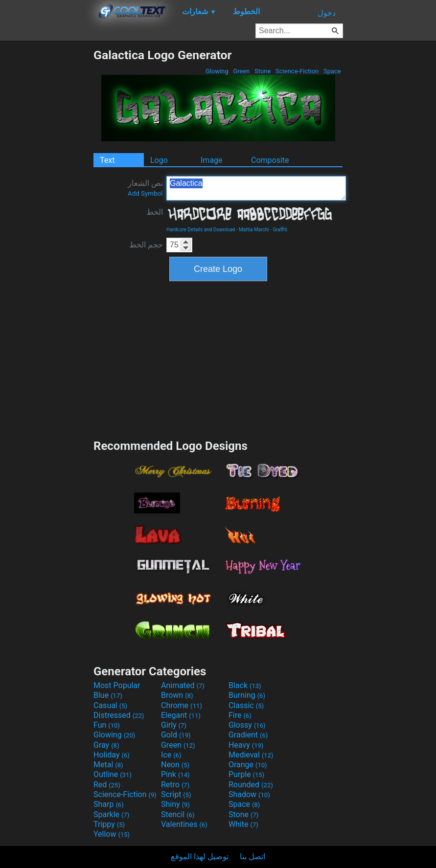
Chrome (182, 705)
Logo (159, 160)
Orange (248, 765)
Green (241, 71)
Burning (247, 695)
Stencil (178, 814)
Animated (183, 685)
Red (107, 785)
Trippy (109, 824)
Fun (107, 725)
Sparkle (111, 814)
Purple (246, 774)
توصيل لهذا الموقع (200, 857)
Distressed (119, 715)
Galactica (256, 188)
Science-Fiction (297, 71)
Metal (108, 765)
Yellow (112, 834)
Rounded (251, 785)
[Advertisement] (46, 195)
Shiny (175, 804)
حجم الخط (146, 245)
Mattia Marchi (254, 230)
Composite (270, 160)
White (243, 824)
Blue (108, 695)
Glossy (247, 725)
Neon (175, 765)
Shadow (249, 794)
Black (245, 685)
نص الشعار (145, 188)
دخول (327, 13)
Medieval (251, 755)
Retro (175, 785)
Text (107, 160)
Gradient (248, 735)
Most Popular (117, 685)
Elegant (181, 715)
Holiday (112, 755)
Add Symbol (145, 193)
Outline (113, 774)
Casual (110, 705)
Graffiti (280, 230)
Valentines (184, 824)
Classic (246, 705)
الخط (155, 212)
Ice (171, 755)
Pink (175, 774)
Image (212, 160)
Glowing (217, 71)
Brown (177, 695)
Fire (240, 715)
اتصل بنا (252, 857)
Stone (263, 71)
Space (332, 71)
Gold (176, 735)
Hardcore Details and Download (201, 230)
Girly (174, 725)
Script (176, 794)
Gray (106, 745)
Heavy (246, 745)
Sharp (109, 804)
